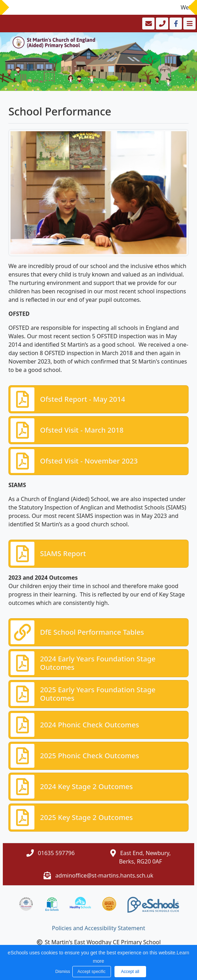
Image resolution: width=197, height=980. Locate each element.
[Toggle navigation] (189, 24)
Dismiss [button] (62, 972)
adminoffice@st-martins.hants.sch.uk (104, 875)
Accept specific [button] (91, 972)
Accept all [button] (130, 972)
